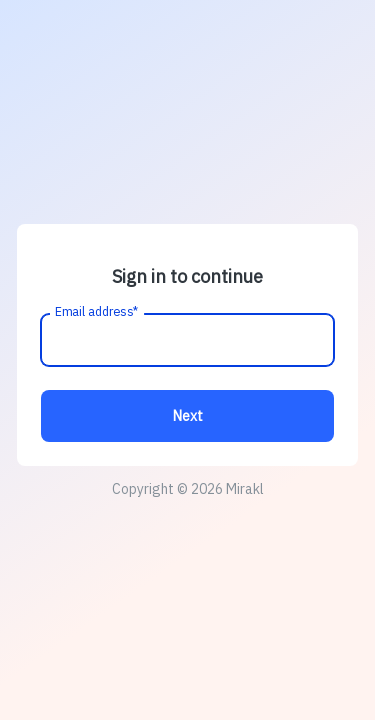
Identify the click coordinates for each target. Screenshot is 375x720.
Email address (98, 312)
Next (188, 416)
